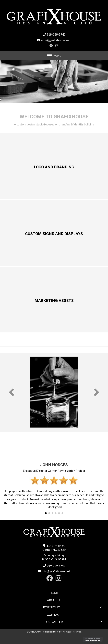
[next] (96, 392)
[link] (54, 593)
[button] (51, 45)
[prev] (12, 392)
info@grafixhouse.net (56, 40)
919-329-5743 (56, 34)
